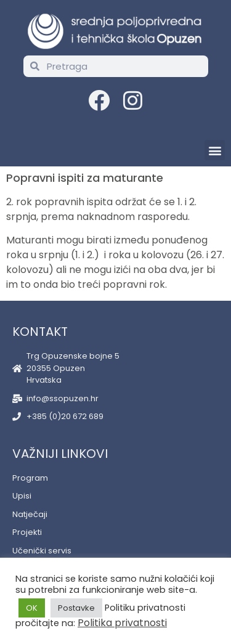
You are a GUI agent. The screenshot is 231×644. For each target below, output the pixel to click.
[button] (215, 150)
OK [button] (32, 608)
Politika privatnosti (122, 623)
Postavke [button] (76, 608)
